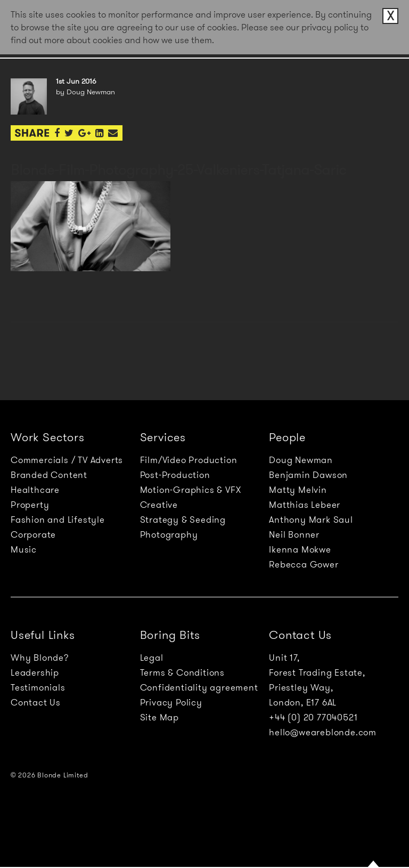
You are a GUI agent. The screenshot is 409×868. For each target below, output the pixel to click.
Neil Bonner (294, 534)
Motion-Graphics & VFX (191, 490)
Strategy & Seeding (183, 520)
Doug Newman (301, 460)
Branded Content (49, 475)
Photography (169, 534)
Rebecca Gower (304, 564)
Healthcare (35, 490)
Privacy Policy (171, 702)
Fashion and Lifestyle (58, 520)
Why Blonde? (40, 658)
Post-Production (175, 475)
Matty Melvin (298, 490)
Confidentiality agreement (199, 687)
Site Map (159, 717)
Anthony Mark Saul (311, 520)
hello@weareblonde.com (323, 732)
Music (24, 549)
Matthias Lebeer (305, 505)
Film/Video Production (189, 460)
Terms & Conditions (182, 672)
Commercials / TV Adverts (67, 460)
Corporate (33, 534)
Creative (159, 505)
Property (30, 505)
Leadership (35, 672)
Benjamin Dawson (308, 475)
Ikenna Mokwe (300, 549)
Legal (152, 658)
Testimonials (38, 687)
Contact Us (36, 702)
